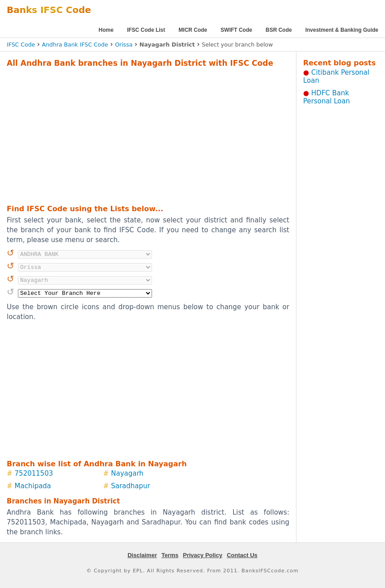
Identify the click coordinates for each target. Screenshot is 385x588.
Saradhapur (131, 486)
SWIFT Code (236, 30)
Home (106, 30)
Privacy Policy (203, 555)
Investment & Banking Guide (342, 30)
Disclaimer (142, 555)
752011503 (34, 473)
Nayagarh (127, 473)
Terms (170, 555)
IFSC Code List (146, 30)
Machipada (33, 486)
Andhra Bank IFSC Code (75, 45)
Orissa (124, 45)
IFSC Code (21, 45)
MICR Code (193, 30)
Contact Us (242, 555)
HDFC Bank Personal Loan (327, 97)
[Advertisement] (135, 135)
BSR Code (279, 30)
